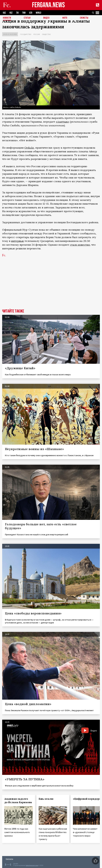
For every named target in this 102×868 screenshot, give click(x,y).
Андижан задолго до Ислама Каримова (18, 801)
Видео (46, 18)
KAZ (4, 13)
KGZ (11, 13)
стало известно (80, 245)
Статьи (27, 18)
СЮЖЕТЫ (84, 18)
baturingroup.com (32, 865)
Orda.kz (29, 148)
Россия (37, 34)
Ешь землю (46, 799)
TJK (17, 13)
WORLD (38, 13)
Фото (65, 18)
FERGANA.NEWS (48, 5)
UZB (31, 13)
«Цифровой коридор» (87, 799)
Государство (26, 34)
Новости (7, 18)
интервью (18, 241)
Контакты (9, 859)
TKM (24, 13)
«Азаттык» (62, 122)
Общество (46, 34)
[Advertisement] (51, 287)
